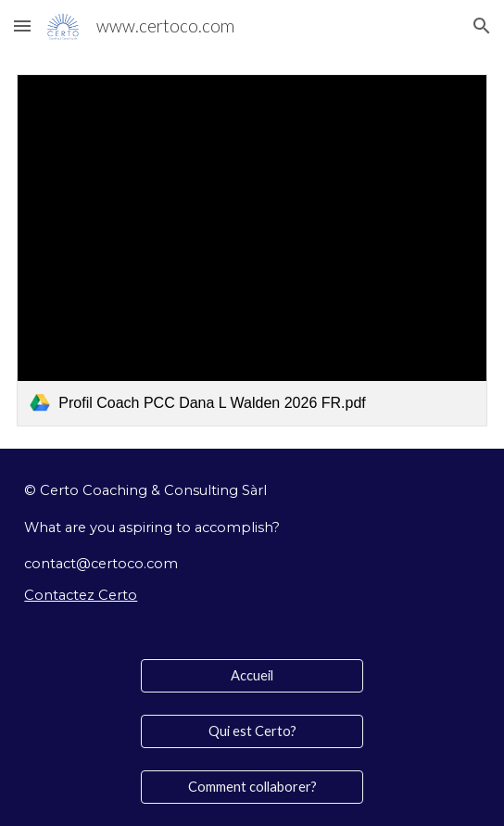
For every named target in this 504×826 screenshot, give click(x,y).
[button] (22, 25)
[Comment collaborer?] (252, 787)
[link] (252, 250)
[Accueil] (252, 676)
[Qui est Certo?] (252, 731)
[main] (252, 542)
